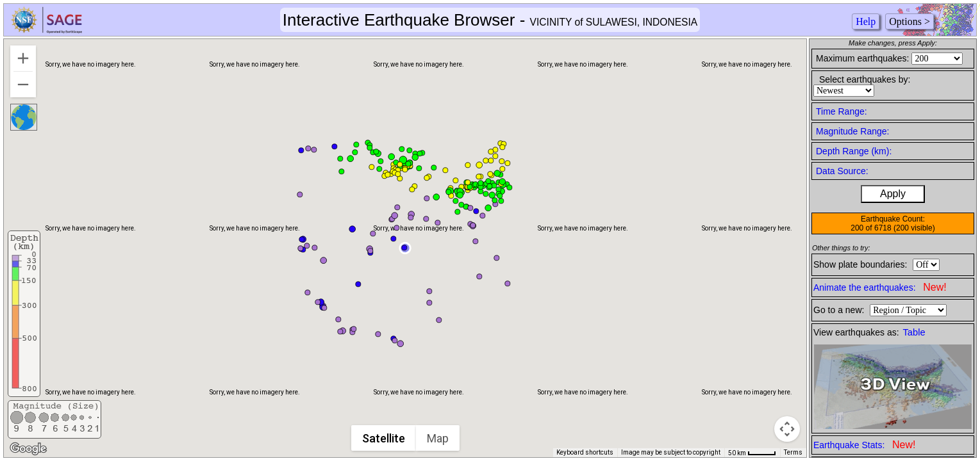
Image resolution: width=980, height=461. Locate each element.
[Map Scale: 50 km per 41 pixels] (752, 453)
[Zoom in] (23, 58)
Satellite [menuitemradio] (384, 438)
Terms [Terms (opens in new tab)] (793, 452)
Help (866, 21)
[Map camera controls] (787, 429)
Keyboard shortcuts (585, 452)
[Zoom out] (23, 85)
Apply (893, 194)
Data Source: (842, 171)
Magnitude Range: (852, 131)
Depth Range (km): (854, 151)
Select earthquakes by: (865, 79)
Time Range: (842, 111)
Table (914, 332)
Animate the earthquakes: (880, 287)
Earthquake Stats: (864, 445)
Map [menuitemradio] (438, 438)
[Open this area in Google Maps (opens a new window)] (28, 449)
